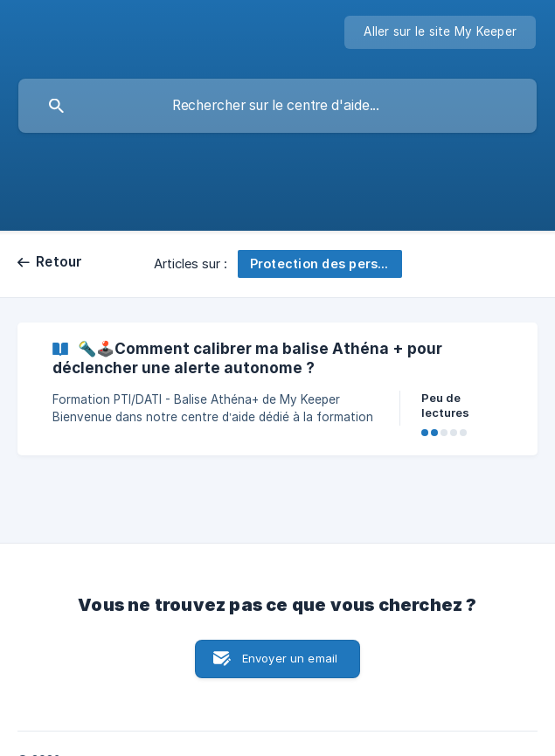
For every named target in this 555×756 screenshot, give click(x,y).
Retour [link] (59, 262)
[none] (440, 32)
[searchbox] (277, 106)
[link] (277, 389)
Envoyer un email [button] (290, 658)
